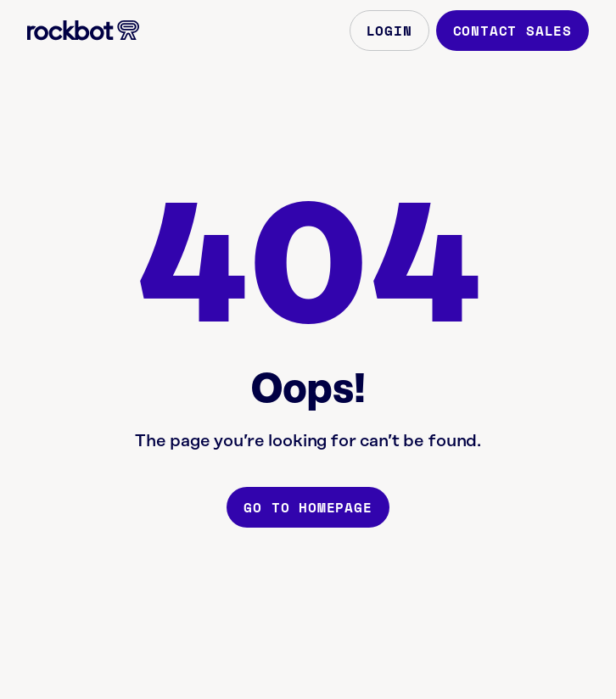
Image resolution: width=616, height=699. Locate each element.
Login (389, 31)
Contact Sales (512, 31)
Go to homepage (308, 507)
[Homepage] (83, 31)
